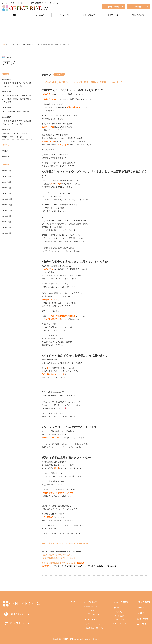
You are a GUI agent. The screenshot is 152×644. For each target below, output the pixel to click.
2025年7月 (7, 227)
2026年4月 (7, 176)
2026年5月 (7, 171)
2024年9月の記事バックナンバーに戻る (59, 558)
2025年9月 (7, 216)
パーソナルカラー (39, 15)
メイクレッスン (64, 15)
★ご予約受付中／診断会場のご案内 (17, 111)
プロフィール (113, 15)
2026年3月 (7, 182)
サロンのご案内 (137, 15)
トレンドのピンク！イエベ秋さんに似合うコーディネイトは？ (17, 122)
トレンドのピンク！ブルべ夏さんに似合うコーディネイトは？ (17, 135)
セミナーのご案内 (88, 15)
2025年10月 (7, 210)
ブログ (10, 44)
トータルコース (91, 610)
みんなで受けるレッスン (95, 628)
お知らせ (141, 608)
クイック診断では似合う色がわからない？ (58, 563)
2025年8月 (7, 222)
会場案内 (6, 157)
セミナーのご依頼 (121, 602)
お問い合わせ (113, 7)
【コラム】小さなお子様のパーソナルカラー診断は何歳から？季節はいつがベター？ (82, 82)
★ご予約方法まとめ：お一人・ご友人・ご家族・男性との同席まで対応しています (17, 99)
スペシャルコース (92, 614)
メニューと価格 (120, 623)
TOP (15, 15)
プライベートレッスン (94, 624)
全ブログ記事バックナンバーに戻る (58, 555)
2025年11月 (7, 205)
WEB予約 (138, 7)
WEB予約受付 (143, 624)
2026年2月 (7, 188)
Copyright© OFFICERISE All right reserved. (68, 639)
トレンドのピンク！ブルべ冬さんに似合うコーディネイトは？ (17, 84)
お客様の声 (119, 612)
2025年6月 (7, 233)
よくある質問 (120, 616)
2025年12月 (7, 199)
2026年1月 (7, 193)
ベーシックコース (92, 606)
